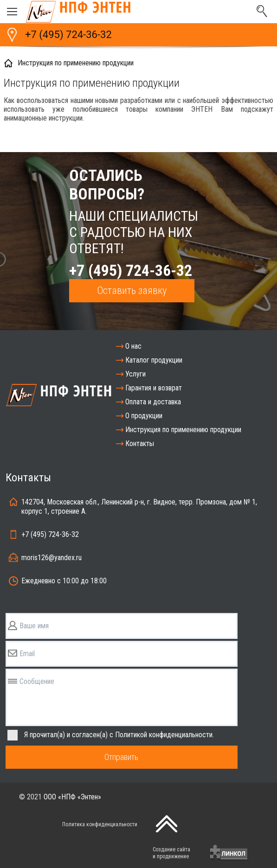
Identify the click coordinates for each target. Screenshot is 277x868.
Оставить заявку (132, 290)
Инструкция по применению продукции (183, 430)
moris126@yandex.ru (52, 558)
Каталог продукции (154, 360)
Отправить (121, 757)
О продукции (144, 416)
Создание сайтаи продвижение (171, 853)
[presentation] (87, 852)
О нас (133, 346)
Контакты (140, 444)
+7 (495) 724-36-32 (68, 35)
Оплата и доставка (153, 402)
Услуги (135, 374)
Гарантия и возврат (154, 388)
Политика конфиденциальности (100, 824)
